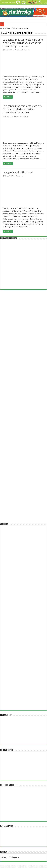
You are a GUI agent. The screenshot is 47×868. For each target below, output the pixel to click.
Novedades (26, 50)
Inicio (2, 28)
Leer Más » (8, 97)
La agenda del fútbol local (18, 172)
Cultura (19, 50)
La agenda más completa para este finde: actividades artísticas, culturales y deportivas (23, 109)
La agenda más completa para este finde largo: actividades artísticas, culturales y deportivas (23, 43)
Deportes (21, 176)
